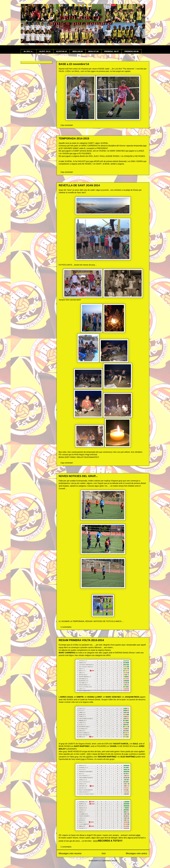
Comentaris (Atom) (109, 861)
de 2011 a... (29, 51)
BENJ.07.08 (93, 51)
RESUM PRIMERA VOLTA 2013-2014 (81, 640)
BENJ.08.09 (78, 51)
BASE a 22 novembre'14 (74, 64)
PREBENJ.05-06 (131, 51)
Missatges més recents (70, 853)
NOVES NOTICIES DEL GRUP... (78, 476)
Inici (104, 853)
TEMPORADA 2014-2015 (74, 138)
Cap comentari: (67, 125)
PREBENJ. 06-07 (111, 51)
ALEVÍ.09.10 (61, 51)
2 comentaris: (66, 627)
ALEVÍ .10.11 (45, 51)
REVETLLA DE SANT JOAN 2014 (79, 185)
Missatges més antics (137, 853)
